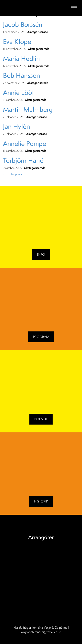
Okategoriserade (37, 32)
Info (41, 254)
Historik (41, 501)
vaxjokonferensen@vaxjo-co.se (41, 632)
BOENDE (41, 419)
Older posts (12, 174)
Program (41, 337)
